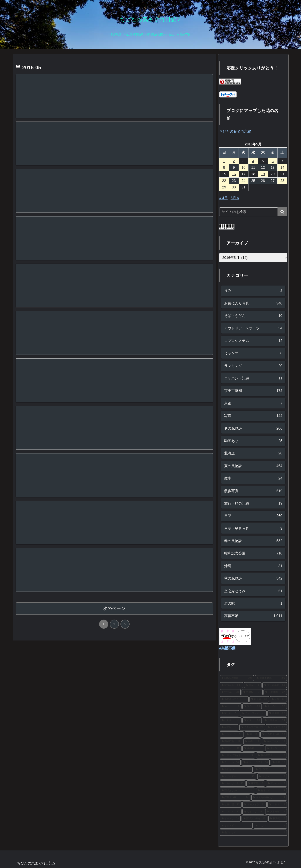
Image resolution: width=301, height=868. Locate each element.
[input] (253, 212)
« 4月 (223, 198)
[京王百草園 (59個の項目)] (275, 685)
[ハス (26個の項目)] (252, 720)
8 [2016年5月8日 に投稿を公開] (224, 168)
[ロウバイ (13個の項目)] (231, 812)
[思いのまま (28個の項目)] (275, 706)
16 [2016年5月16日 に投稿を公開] (234, 174)
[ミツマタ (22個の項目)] (276, 727)
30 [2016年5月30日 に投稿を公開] (234, 187)
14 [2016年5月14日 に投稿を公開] (282, 168)
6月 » (235, 198)
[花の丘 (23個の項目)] (229, 727)
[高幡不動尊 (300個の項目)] (271, 678)
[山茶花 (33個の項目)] (259, 699)
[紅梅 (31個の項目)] (278, 699)
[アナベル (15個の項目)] (276, 784)
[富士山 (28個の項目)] (229, 713)
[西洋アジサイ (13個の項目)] (254, 819)
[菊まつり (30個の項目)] (231, 706)
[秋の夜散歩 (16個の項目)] (271, 756)
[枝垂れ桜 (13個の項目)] (231, 805)
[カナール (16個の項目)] (230, 762)
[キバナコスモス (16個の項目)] (256, 762)
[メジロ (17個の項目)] (276, 748)
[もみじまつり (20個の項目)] (274, 734)
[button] (282, 212)
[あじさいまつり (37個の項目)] (234, 699)
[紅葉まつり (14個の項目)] (235, 798)
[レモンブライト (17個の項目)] (238, 756)
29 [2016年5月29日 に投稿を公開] (224, 187)
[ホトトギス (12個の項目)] (236, 826)
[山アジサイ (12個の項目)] (253, 833)
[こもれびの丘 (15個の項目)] (233, 784)
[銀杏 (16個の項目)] (279, 762)
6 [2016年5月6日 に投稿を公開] (273, 161)
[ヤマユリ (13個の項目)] (230, 819)
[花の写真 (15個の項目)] (270, 770)
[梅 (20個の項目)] (252, 734)
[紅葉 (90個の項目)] (253, 685)
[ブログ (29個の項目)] (252, 706)
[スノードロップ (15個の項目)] (238, 777)
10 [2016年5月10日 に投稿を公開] (244, 168)
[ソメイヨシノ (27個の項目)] (253, 713)
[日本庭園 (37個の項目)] (275, 692)
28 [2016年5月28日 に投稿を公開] (282, 181)
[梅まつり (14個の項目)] (271, 791)
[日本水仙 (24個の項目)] (275, 720)
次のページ (114, 609)
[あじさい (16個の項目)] (236, 770)
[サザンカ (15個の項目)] (272, 777)
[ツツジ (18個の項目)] (231, 748)
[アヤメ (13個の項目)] (277, 805)
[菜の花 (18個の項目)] (253, 748)
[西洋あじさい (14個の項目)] (238, 791)
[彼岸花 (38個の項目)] (230, 692)
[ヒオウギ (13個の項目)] (253, 812)
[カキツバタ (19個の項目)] (274, 742)
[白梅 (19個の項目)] (252, 742)
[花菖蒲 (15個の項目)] (256, 784)
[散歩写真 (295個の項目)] (231, 685)
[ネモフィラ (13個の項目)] (254, 805)
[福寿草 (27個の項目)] (277, 713)
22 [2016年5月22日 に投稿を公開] (224, 181)
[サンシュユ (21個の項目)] (232, 734)
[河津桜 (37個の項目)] (252, 692)
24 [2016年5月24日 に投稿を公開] (244, 181)
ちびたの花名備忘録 (235, 131)
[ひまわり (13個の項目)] (276, 812)
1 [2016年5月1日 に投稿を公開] (224, 161)
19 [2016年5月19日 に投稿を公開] (263, 174)
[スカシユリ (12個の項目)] (270, 826)
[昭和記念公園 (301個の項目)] (237, 678)
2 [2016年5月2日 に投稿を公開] (234, 161)
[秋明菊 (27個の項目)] (231, 720)
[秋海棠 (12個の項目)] (278, 819)
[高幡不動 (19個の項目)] (231, 742)
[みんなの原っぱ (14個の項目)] (269, 798)
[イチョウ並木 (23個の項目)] (252, 727)
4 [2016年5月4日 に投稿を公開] (253, 161)
